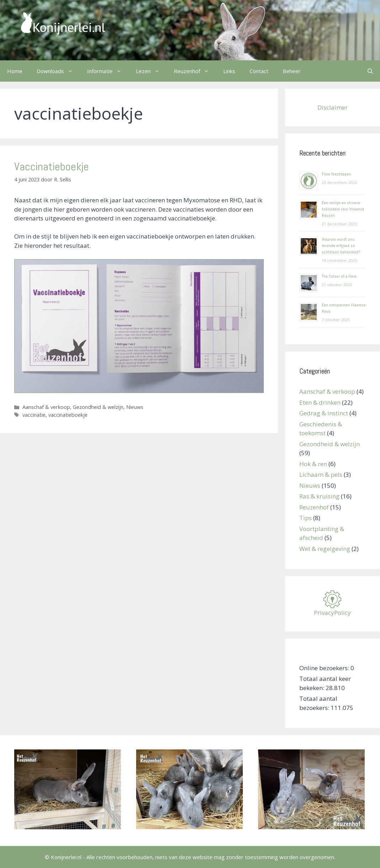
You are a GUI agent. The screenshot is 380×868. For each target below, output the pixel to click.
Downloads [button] (58, 71)
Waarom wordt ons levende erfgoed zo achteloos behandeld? (341, 246)
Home (15, 71)
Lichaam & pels (321, 474)
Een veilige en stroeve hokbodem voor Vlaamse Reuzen (343, 209)
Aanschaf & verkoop (46, 407)
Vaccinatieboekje (52, 166)
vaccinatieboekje (68, 415)
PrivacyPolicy (332, 613)
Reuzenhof (314, 507)
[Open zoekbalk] (370, 71)
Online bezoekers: (325, 668)
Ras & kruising (319, 496)
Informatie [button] (108, 71)
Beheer (292, 71)
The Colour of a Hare (339, 276)
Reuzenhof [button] (195, 71)
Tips (306, 518)
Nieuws (135, 407)
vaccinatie (34, 415)
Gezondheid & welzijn (98, 407)
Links (229, 71)
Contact (259, 71)
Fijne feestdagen (336, 174)
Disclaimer (333, 107)
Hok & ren (313, 464)
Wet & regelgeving (325, 549)
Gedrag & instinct (324, 413)
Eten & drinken (320, 402)
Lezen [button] (151, 71)
